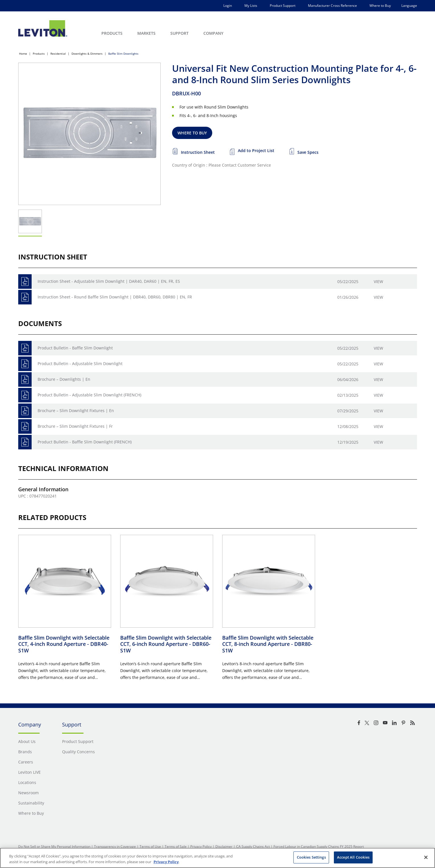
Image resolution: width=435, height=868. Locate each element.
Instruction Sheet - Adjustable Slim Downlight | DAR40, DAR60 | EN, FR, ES (109, 281)
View (378, 282)
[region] (217, 858)
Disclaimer (224, 846)
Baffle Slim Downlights (123, 54)
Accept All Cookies (353, 857)
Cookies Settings (311, 857)
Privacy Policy (201, 846)
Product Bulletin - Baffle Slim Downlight (75, 348)
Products (39, 54)
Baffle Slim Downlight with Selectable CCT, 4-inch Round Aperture (64, 644)
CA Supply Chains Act (253, 846)
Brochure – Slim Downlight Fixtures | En (76, 411)
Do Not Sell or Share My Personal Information (54, 846)
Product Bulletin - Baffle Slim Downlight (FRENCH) (85, 442)
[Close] (426, 857)
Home (23, 54)
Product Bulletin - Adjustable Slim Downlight (80, 364)
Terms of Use (150, 846)
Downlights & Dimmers (87, 54)
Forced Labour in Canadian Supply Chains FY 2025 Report (319, 846)
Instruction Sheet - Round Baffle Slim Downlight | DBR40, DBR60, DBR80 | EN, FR (115, 297)
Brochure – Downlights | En (64, 379)
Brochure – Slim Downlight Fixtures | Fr (75, 426)
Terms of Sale (176, 846)
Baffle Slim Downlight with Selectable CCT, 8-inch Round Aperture (268, 644)
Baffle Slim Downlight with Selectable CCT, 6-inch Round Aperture (166, 644)
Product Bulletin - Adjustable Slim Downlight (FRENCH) (89, 395)
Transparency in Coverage (115, 846)
